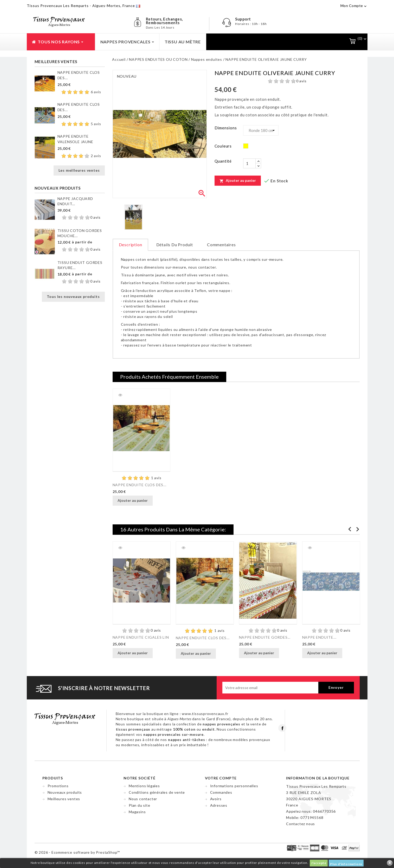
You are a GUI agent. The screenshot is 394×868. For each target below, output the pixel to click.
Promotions (58, 786)
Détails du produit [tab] (175, 245)
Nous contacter (143, 799)
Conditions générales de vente (157, 792)
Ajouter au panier (238, 181)
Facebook (282, 728)
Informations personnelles (234, 786)
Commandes (221, 792)
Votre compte (221, 778)
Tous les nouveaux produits (73, 296)
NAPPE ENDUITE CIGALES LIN (141, 637)
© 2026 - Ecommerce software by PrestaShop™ (77, 852)
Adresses (219, 805)
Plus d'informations (346, 864)
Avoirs (216, 799)
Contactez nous (301, 824)
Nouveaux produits (65, 792)
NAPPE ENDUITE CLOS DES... (140, 485)
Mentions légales (144, 786)
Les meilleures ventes (79, 170)
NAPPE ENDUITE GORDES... (265, 637)
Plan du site (140, 805)
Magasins (137, 812)
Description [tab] (131, 245)
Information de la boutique (318, 778)
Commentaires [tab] (221, 245)
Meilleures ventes (64, 799)
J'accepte (319, 863)
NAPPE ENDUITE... (319, 637)
